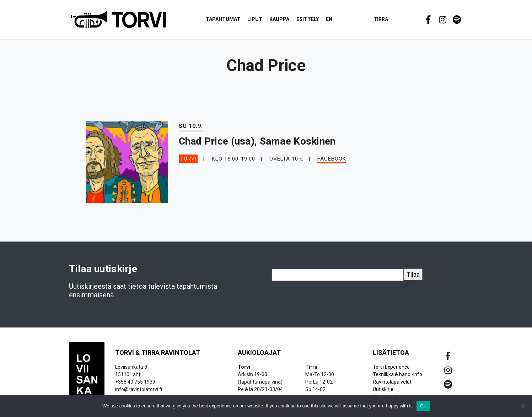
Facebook (332, 159)
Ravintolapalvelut (392, 382)
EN (329, 19)
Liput (255, 19)
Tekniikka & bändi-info (397, 375)
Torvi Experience (391, 367)
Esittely (308, 19)
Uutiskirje (383, 390)
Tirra (381, 19)
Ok (423, 406)
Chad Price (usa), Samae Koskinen (257, 142)
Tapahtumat (223, 19)
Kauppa (280, 19)
